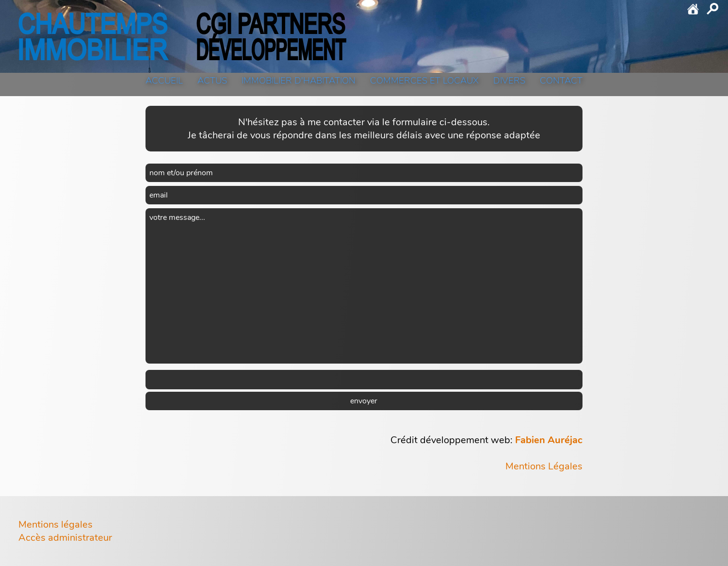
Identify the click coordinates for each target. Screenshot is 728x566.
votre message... (364, 286)
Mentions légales (56, 524)
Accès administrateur (65, 538)
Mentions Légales (544, 466)
